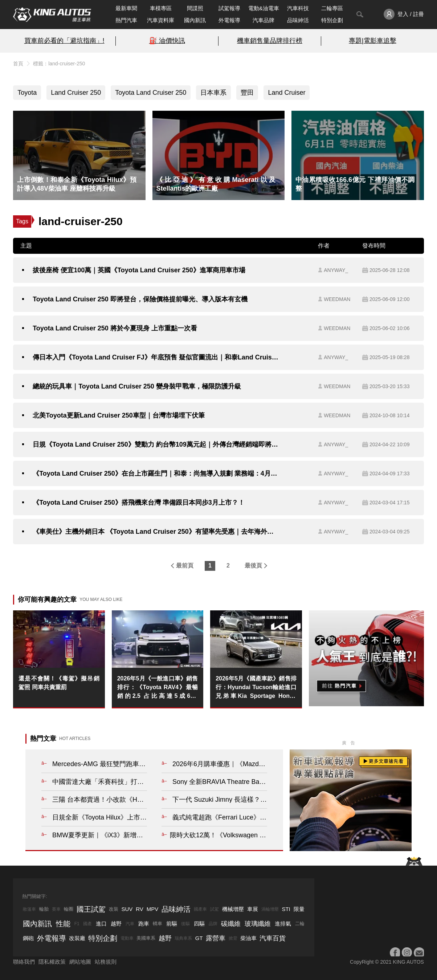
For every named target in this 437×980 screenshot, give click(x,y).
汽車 (130, 924)
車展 (253, 909)
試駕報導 (229, 8)
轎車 (158, 924)
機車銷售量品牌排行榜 (270, 41)
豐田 (247, 93)
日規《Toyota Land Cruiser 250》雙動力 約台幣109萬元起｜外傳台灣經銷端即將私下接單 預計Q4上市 (156, 444)
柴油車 (248, 938)
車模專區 (161, 8)
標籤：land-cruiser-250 (59, 64)
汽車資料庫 (161, 20)
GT (199, 938)
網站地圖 (80, 962)
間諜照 (195, 8)
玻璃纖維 (258, 924)
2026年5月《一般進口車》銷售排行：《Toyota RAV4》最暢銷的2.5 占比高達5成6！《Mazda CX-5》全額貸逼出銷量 (158, 688)
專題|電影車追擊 (373, 41)
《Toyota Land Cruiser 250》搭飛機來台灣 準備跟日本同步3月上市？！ (139, 503)
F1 (77, 924)
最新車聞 (126, 8)
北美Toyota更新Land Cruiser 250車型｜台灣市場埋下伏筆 (119, 415)
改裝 (114, 909)
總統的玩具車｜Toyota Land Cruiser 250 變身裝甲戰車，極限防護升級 (137, 386)
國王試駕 (91, 909)
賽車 (56, 909)
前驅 (172, 924)
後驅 (185, 924)
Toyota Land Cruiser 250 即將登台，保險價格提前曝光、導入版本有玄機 (140, 299)
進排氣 (283, 924)
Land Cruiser (287, 93)
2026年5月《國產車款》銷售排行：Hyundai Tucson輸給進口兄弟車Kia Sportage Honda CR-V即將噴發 (256, 688)
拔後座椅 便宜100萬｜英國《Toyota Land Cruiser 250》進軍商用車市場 (139, 270)
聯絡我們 (24, 962)
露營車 (216, 938)
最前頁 (185, 566)
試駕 (215, 909)
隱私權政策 (52, 962)
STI (286, 909)
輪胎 (44, 909)
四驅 (199, 924)
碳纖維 (231, 924)
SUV (127, 909)
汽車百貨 (273, 938)
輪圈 (69, 909)
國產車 (200, 909)
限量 (299, 909)
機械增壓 (233, 909)
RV (140, 909)
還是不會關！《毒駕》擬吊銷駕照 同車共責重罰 (59, 683)
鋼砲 (28, 938)
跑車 (144, 924)
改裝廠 (77, 938)
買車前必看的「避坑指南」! (64, 41)
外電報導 (229, 20)
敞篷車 (29, 909)
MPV (153, 909)
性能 (63, 924)
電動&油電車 (264, 8)
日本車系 (213, 93)
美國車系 (146, 938)
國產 (87, 924)
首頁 (18, 64)
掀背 (233, 938)
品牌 (213, 924)
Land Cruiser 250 (76, 93)
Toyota (27, 93)
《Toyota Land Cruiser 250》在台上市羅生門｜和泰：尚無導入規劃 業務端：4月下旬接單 (156, 473)
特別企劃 (332, 20)
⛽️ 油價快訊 (167, 41)
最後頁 (253, 566)
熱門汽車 (126, 20)
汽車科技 (298, 8)
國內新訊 (195, 20)
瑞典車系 (183, 938)
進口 (101, 924)
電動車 (127, 938)
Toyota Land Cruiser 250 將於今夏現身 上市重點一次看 (115, 328)
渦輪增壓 (270, 909)
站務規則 (106, 962)
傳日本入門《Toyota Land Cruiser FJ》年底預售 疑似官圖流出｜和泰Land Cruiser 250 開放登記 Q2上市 (156, 357)
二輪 (300, 924)
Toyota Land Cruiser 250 (151, 93)
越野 (116, 924)
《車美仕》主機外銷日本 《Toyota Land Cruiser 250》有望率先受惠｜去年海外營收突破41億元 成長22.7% (156, 532)
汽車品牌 (264, 20)
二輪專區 (332, 8)
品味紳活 (298, 20)
